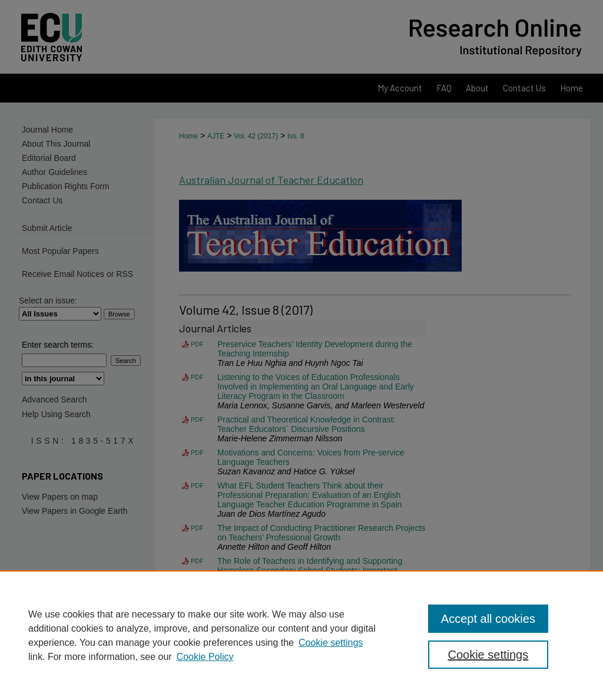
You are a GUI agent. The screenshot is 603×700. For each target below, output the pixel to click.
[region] (301, 635)
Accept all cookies (488, 619)
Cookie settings (331, 643)
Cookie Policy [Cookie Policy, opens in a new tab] (205, 657)
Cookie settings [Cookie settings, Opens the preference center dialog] (488, 655)
